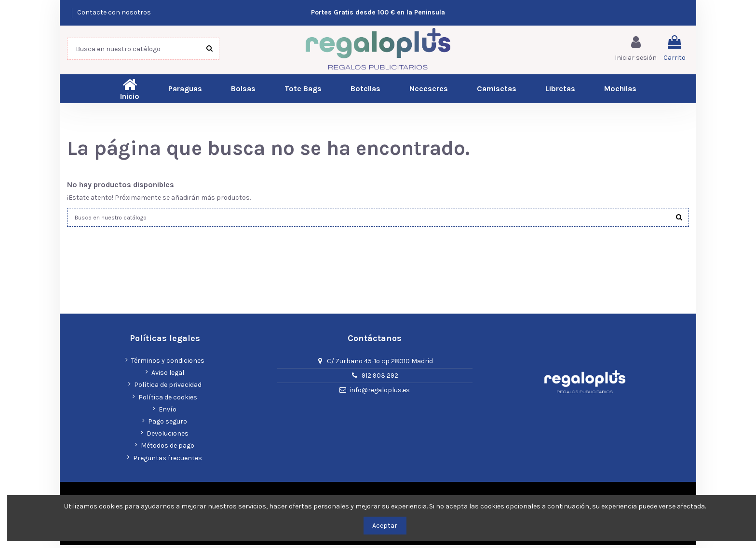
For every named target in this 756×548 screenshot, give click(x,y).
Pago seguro (168, 424)
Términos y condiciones (168, 363)
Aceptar (385, 526)
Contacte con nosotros (114, 12)
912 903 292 (380, 378)
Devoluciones (168, 436)
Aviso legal (168, 376)
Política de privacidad (168, 388)
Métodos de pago (168, 448)
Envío (168, 412)
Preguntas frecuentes (168, 461)
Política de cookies (168, 400)
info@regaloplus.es (380, 393)
